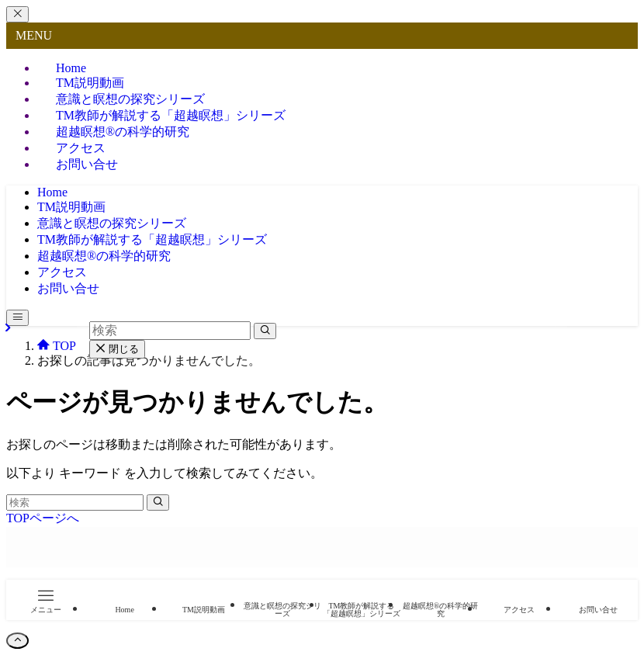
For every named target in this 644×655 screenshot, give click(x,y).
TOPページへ (43, 518)
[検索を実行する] (158, 503)
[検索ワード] (75, 503)
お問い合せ (87, 164)
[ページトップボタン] (17, 641)
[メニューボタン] (17, 318)
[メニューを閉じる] (17, 14)
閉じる (117, 349)
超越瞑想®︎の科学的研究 (123, 132)
